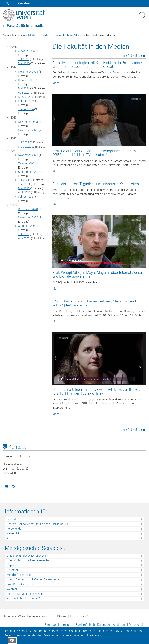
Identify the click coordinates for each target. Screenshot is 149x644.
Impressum (66, 625)
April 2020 (24, 238)
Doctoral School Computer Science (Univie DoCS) (37, 524)
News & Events (75, 35)
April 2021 (24, 193)
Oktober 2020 (26, 226)
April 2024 (24, 93)
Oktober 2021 (26, 163)
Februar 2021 (26, 197)
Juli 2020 (24, 234)
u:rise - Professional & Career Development (33, 580)
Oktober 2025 (26, 51)
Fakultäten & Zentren (20, 584)
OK (12, 640)
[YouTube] (6, 486)
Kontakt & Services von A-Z (23, 599)
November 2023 (28, 130)
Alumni (11, 538)
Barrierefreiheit (85, 625)
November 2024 (28, 72)
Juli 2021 (24, 180)
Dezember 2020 (28, 209)
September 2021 (28, 172)
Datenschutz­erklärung (112, 625)
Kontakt (11, 519)
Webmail (12, 589)
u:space (12, 565)
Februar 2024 (26, 101)
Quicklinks (24, 3)
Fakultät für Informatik (25, 26)
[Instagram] (14, 486)
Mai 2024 (24, 88)
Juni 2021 (24, 184)
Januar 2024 (26, 109)
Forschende (14, 529)
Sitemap (50, 625)
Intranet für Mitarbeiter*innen (25, 594)
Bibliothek (13, 570)
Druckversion (137, 625)
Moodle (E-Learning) (19, 575)
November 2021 (28, 155)
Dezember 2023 (28, 122)
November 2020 (28, 217)
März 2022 (25, 147)
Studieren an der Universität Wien (27, 556)
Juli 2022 (24, 142)
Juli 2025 (24, 59)
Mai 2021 (24, 188)
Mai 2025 (24, 63)
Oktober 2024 (26, 80)
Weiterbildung (15, 533)
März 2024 (25, 97)
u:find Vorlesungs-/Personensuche (28, 560)
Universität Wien (29, 35)
